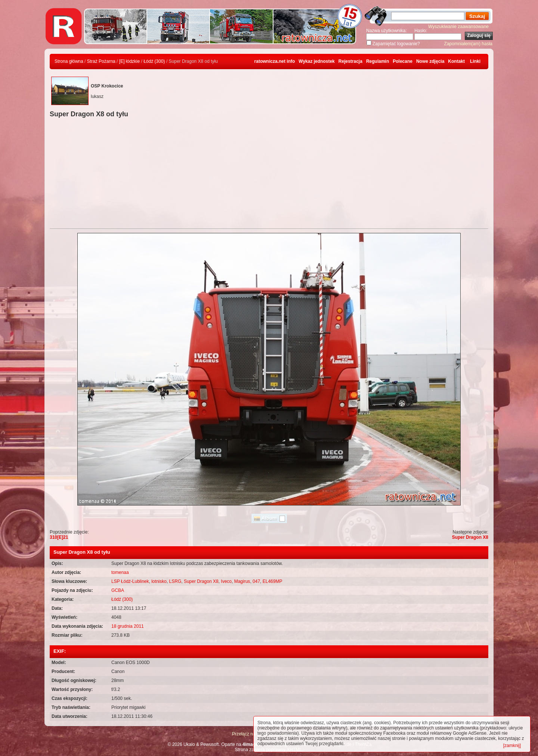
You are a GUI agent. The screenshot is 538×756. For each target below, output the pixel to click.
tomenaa (120, 572)
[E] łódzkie (129, 61)
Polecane (403, 61)
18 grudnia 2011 (128, 626)
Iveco (226, 581)
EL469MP (273, 581)
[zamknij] (512, 746)
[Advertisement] (269, 174)
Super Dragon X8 (470, 537)
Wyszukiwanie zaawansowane (458, 27)
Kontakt (456, 61)
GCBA (118, 590)
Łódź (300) (154, 61)
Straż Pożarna (101, 61)
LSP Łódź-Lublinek (130, 581)
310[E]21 (59, 537)
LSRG (175, 581)
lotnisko (159, 581)
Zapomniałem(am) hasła (468, 44)
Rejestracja (350, 61)
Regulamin (378, 61)
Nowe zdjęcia (430, 61)
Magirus (242, 581)
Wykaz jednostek (316, 61)
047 (256, 581)
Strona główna (69, 61)
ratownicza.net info (275, 61)
